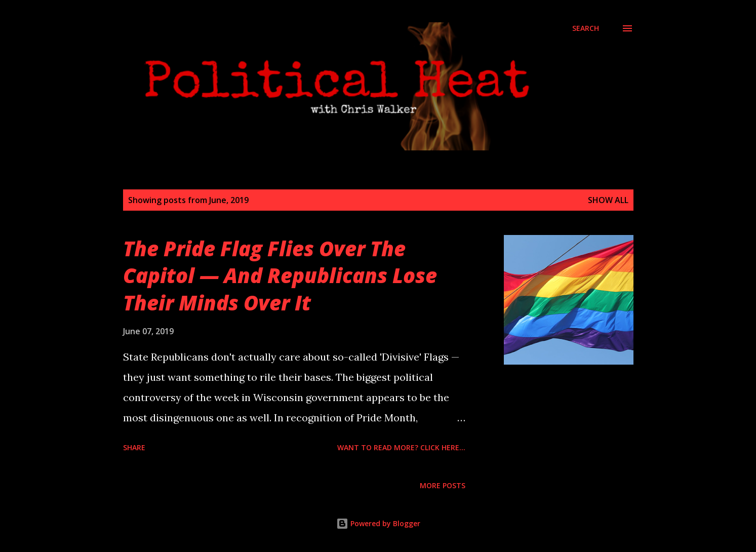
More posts (443, 485)
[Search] (586, 28)
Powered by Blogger (378, 523)
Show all (608, 200)
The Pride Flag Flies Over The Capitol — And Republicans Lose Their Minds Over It (280, 275)
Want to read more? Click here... (401, 447)
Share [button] (134, 447)
